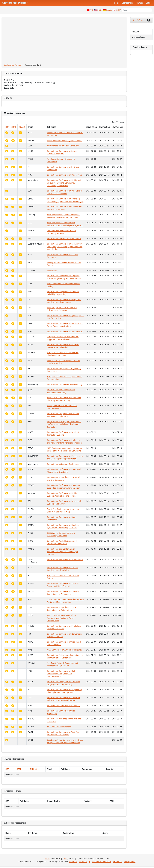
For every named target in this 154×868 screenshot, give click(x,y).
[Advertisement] (64, 41)
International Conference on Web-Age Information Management (63, 733)
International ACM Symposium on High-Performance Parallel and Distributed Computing (64, 424)
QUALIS (22, 127)
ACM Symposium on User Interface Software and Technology (62, 309)
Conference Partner (13, 65)
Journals (139, 3)
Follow (141, 20)
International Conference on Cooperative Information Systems (64, 208)
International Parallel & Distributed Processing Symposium (62, 542)
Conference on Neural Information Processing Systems (62, 232)
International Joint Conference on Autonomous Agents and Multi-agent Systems (63, 552)
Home (117, 3)
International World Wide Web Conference (65, 560)
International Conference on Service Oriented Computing (62, 152)
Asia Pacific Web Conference (59, 727)
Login (148, 3)
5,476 (47, 858)
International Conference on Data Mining (64, 175)
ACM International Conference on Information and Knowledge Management (65, 224)
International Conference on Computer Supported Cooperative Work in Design (64, 487)
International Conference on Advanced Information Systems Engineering (63, 699)
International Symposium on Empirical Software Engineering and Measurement (64, 277)
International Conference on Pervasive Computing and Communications (63, 593)
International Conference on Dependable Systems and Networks (64, 502)
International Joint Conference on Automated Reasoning (61, 391)
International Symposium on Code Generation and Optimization (62, 609)
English (100, 10)
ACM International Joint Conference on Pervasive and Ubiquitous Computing (63, 216)
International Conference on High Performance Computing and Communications (61, 674)
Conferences (128, 3)
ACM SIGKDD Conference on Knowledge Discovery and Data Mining (64, 399)
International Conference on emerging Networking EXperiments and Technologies (65, 200)
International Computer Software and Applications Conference (63, 415)
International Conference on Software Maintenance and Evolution (63, 346)
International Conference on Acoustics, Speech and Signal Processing (63, 585)
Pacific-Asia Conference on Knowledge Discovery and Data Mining (63, 510)
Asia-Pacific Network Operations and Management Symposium (63, 664)
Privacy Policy (130, 862)
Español (109, 10)
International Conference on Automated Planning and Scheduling (64, 471)
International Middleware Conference (63, 464)
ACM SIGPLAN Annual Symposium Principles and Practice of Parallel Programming (61, 618)
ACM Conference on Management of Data (65, 141)
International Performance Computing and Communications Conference (65, 656)
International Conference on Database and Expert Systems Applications (65, 325)
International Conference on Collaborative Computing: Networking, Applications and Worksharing (65, 247)
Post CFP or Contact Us (102, 862)
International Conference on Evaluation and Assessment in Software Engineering (64, 442)
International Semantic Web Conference (64, 239)
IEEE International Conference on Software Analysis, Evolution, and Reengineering (65, 741)
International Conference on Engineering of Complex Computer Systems (64, 691)
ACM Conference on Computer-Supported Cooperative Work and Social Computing (65, 449)
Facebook (83, 862)
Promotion (118, 862)
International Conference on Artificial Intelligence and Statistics (63, 569)
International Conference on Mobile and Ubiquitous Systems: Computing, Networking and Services (64, 183)
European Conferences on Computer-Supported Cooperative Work (63, 338)
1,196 (65, 858)
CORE (14, 127)
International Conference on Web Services (65, 331)
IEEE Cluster (52, 270)
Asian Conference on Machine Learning (64, 706)
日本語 (118, 10)
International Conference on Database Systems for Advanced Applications (63, 526)
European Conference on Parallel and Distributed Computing (63, 354)
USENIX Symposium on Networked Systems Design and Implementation (65, 601)
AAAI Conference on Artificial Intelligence (64, 650)
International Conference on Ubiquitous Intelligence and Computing (64, 301)
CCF (7, 127)
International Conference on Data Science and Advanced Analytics (65, 192)
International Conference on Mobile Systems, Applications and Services (62, 495)
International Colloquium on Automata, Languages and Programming (64, 683)
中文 (92, 10)
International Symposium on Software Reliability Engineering (63, 293)
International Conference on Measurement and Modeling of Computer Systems (65, 457)
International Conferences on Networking (65, 384)
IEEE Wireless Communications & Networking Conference (61, 534)
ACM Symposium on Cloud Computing (63, 146)
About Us (73, 862)
